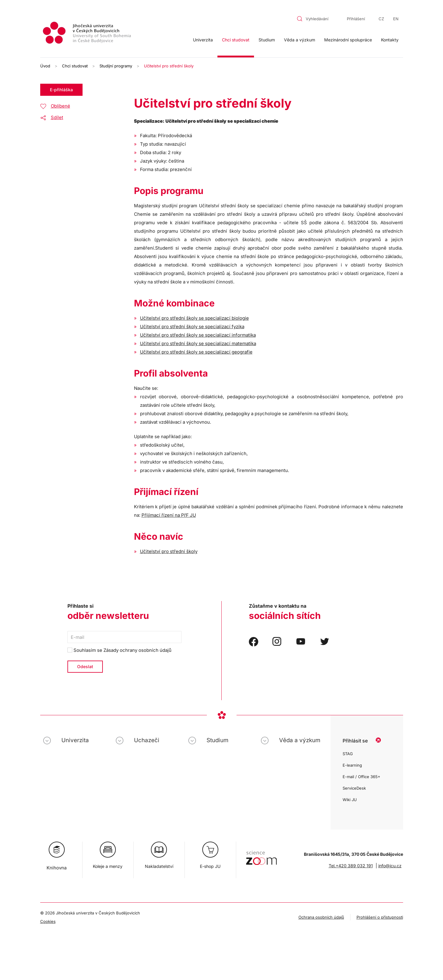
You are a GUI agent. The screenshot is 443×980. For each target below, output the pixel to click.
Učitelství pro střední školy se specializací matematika (198, 343)
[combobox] (316, 19)
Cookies (48, 921)
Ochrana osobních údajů (321, 917)
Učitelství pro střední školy (169, 551)
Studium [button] (267, 40)
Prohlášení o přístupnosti (380, 917)
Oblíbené (60, 106)
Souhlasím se (119, 650)
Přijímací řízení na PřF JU (169, 515)
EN (396, 19)
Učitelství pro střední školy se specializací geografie (196, 352)
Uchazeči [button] (147, 740)
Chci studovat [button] (236, 40)
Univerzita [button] (203, 40)
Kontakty (390, 40)
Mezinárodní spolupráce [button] (348, 40)
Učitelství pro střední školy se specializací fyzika (192, 327)
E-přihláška (61, 90)
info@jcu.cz (390, 866)
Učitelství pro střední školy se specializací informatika (198, 335)
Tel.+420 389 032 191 (351, 866)
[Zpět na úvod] (88, 34)
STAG (348, 754)
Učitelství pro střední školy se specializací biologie (194, 318)
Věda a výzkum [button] (300, 40)
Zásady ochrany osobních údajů (137, 650)
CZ (381, 19)
